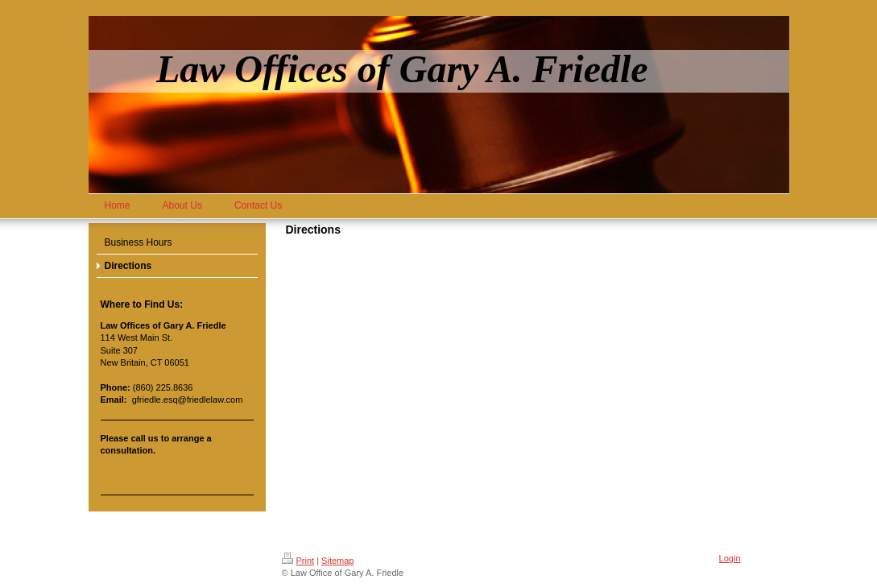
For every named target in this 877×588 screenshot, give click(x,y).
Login (730, 558)
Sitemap (337, 561)
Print (298, 561)
